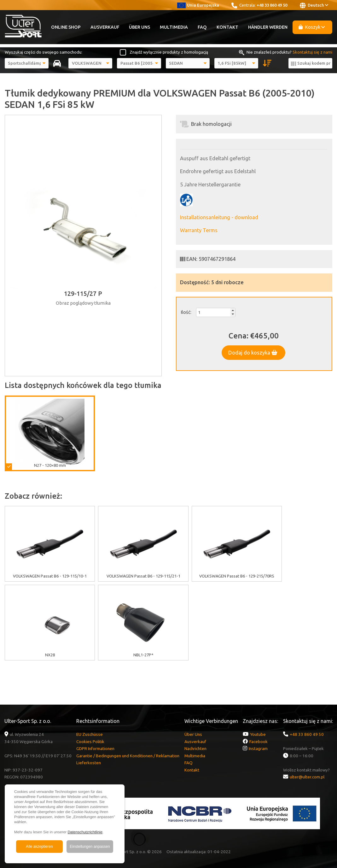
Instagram (258, 748)
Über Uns (139, 27)
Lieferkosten (89, 763)
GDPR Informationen (95, 748)
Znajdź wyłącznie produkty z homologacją (169, 52)
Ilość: (186, 312)
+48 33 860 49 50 (272, 5)
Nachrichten (195, 748)
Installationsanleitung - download (219, 217)
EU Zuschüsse (90, 734)
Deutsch (314, 5)
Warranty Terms (199, 230)
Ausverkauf (105, 27)
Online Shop (66, 27)
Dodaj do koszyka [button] (253, 353)
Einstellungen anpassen (90, 847)
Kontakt (227, 27)
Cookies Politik (90, 742)
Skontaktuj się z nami (312, 52)
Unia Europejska (198, 5)
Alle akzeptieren (39, 847)
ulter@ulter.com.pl (307, 777)
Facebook (259, 742)
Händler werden (268, 27)
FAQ (202, 27)
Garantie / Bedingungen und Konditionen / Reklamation (128, 756)
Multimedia (174, 27)
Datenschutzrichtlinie (85, 832)
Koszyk (312, 27)
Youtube (258, 734)
